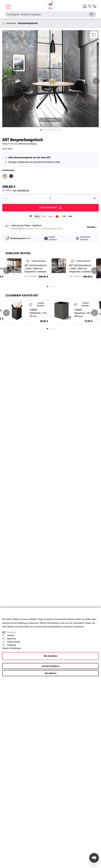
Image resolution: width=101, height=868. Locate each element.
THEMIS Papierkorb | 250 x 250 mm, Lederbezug (83, 313)
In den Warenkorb (50, 208)
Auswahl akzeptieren (51, 666)
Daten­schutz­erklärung (52, 627)
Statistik (11, 636)
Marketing (11, 639)
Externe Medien (14, 642)
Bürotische (11, 23)
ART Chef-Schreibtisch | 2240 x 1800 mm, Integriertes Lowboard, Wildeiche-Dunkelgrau (80, 269)
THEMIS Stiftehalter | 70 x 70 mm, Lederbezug (38, 313)
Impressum (79, 627)
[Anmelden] (85, 6)
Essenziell (11, 632)
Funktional (11, 645)
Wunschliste (94, 35)
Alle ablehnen (50, 673)
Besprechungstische (28, 23)
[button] (41, 130)
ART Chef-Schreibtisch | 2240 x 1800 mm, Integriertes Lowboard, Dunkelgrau (36, 269)
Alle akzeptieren (50, 656)
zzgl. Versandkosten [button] (21, 191)
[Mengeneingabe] (50, 198)
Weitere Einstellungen (12, 648)
